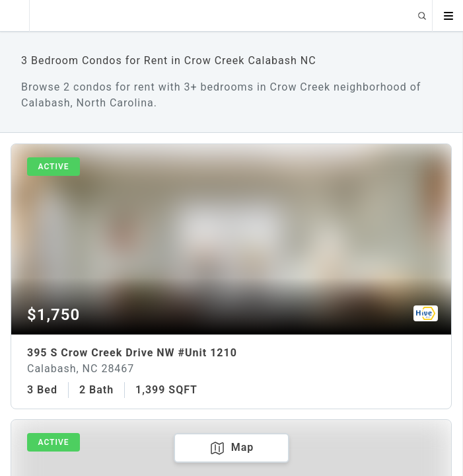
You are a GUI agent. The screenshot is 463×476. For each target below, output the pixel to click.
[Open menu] (448, 16)
